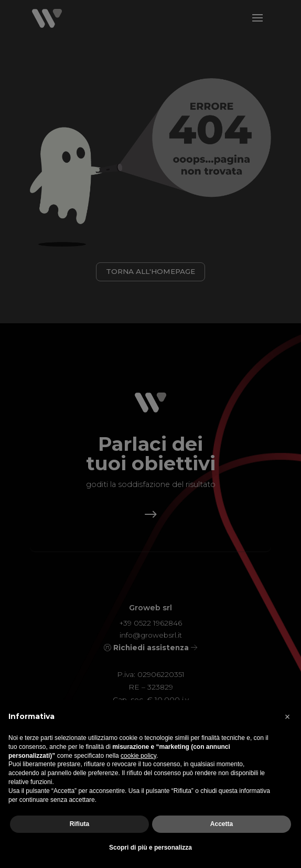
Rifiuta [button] (79, 824)
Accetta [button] (222, 824)
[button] (287, 717)
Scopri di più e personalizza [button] (150, 848)
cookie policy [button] (138, 756)
